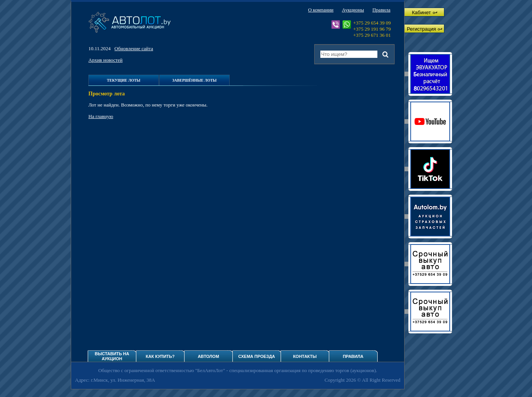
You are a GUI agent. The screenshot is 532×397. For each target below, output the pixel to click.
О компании (321, 10)
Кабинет (424, 12)
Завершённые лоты (194, 80)
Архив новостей (105, 60)
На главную (101, 116)
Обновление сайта (134, 48)
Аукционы (353, 10)
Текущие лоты (123, 80)
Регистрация (424, 29)
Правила (381, 10)
